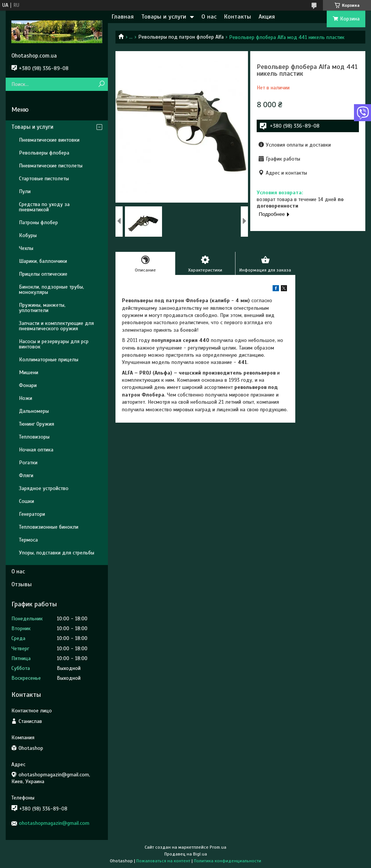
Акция (267, 17)
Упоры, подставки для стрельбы (57, 553)
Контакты (238, 17)
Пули (25, 191)
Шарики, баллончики (43, 261)
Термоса (28, 540)
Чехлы (26, 248)
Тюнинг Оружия (37, 424)
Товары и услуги (164, 17)
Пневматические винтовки (49, 140)
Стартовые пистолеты (44, 179)
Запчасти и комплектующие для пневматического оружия (56, 326)
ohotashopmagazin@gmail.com (54, 823)
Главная (123, 17)
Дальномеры (34, 411)
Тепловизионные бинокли (49, 527)
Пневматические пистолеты (51, 166)
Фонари (28, 385)
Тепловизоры (34, 437)
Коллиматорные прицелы (49, 360)
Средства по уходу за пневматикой (44, 207)
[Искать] (101, 84)
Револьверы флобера (44, 153)
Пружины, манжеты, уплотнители (42, 308)
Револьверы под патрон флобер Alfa (181, 37)
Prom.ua (218, 847)
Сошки (26, 501)
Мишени (29, 372)
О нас (209, 17)
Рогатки (28, 463)
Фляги (26, 475)
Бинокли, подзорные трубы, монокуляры (51, 290)
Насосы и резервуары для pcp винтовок (54, 344)
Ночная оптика (36, 450)
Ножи (26, 398)
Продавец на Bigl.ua (186, 854)
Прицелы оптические (43, 274)
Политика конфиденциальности (228, 861)
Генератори (32, 514)
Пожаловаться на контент (163, 861)
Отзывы (22, 584)
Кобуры (28, 235)
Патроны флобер (38, 222)
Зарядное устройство (44, 488)
